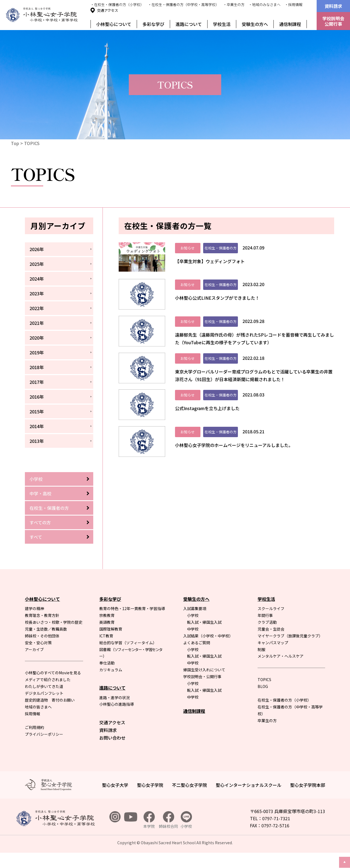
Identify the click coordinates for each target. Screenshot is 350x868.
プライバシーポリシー (44, 749)
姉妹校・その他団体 (42, 651)
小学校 (36, 479)
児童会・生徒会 (271, 644)
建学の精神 (34, 624)
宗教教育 (107, 631)
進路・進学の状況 (115, 713)
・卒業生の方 (234, 5)
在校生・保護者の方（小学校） (284, 715)
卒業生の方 (267, 736)
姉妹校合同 (168, 835)
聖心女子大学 (115, 800)
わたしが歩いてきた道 (44, 702)
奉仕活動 (107, 678)
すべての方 (40, 522)
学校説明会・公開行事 (202, 692)
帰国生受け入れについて (204, 685)
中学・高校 (40, 493)
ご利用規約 (34, 743)
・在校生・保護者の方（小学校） (117, 5)
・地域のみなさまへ (265, 5)
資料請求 (333, 6)
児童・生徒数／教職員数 (46, 644)
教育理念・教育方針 (42, 631)
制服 (261, 664)
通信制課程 (290, 24)
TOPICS (32, 143)
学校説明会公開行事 (333, 21)
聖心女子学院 (150, 800)
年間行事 (265, 631)
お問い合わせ (112, 753)
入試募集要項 (195, 624)
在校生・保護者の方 (49, 508)
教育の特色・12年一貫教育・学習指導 (132, 624)
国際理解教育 (111, 644)
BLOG (263, 702)
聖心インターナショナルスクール (249, 800)
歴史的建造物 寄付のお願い (50, 715)
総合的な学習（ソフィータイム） (128, 658)
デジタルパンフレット (44, 708)
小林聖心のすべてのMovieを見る (53, 688)
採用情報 (33, 729)
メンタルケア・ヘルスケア (281, 671)
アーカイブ (34, 664)
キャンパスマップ (273, 658)
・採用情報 (294, 5)
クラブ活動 (267, 637)
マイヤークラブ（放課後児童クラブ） (290, 651)
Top (15, 143)
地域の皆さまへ (38, 722)
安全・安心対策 (38, 658)
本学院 (149, 835)
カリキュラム (111, 685)
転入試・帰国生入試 (204, 637)
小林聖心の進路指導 (116, 719)
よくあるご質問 (197, 658)
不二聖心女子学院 (189, 800)
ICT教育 (106, 651)
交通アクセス (108, 10)
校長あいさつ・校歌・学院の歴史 (54, 637)
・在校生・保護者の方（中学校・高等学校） (183, 5)
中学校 (193, 644)
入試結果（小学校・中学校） (208, 651)
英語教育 (107, 637)
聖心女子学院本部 (308, 800)
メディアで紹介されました (48, 695)
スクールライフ (271, 624)
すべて (36, 537)
